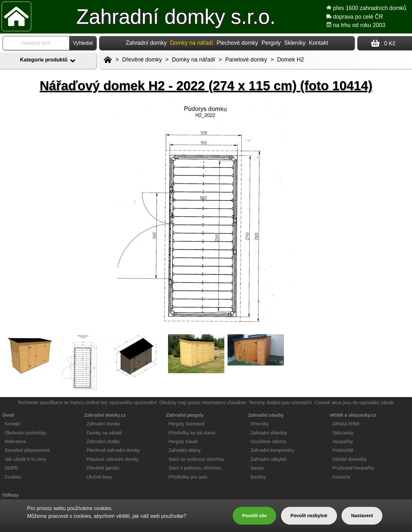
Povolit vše (254, 516)
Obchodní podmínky (25, 433)
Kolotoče (342, 477)
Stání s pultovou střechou (195, 468)
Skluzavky (343, 433)
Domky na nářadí (193, 60)
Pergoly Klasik (183, 442)
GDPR (11, 468)
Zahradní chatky (103, 442)
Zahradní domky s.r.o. (176, 17)
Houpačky (343, 442)
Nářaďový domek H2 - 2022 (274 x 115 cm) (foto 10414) (206, 86)
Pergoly (271, 43)
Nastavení (362, 516)
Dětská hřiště (346, 424)
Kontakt (319, 43)
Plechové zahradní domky (113, 450)
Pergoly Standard (187, 424)
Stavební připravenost (27, 450)
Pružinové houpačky (353, 468)
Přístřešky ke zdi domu (192, 433)
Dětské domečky (350, 459)
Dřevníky (260, 424)
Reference (15, 442)
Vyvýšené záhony (268, 442)
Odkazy (10, 495)
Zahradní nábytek (268, 459)
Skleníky (295, 43)
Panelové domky (246, 60)
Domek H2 (290, 60)
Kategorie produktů (48, 61)
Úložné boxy (99, 477)
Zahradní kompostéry (272, 450)
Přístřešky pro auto (188, 477)
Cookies (13, 477)
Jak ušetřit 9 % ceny (25, 459)
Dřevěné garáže (103, 468)
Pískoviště (343, 450)
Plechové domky (237, 43)
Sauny (257, 468)
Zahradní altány (185, 450)
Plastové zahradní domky (113, 459)
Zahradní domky (146, 43)
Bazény (258, 477)
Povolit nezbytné (309, 516)
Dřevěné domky (142, 60)
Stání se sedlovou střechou (197, 459)
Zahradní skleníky (269, 433)
